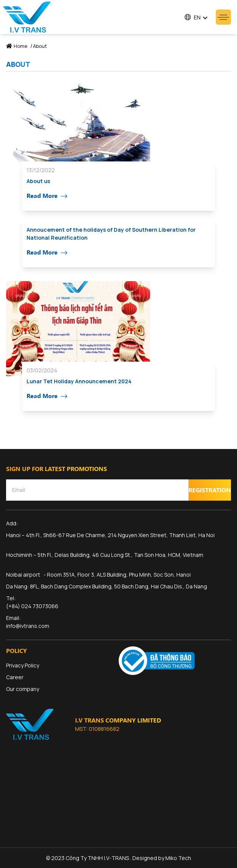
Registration (210, 490)
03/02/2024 (42, 370)
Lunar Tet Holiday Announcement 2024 (79, 381)
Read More (47, 196)
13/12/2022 (41, 170)
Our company (23, 689)
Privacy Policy (23, 665)
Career (15, 677)
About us (38, 181)
